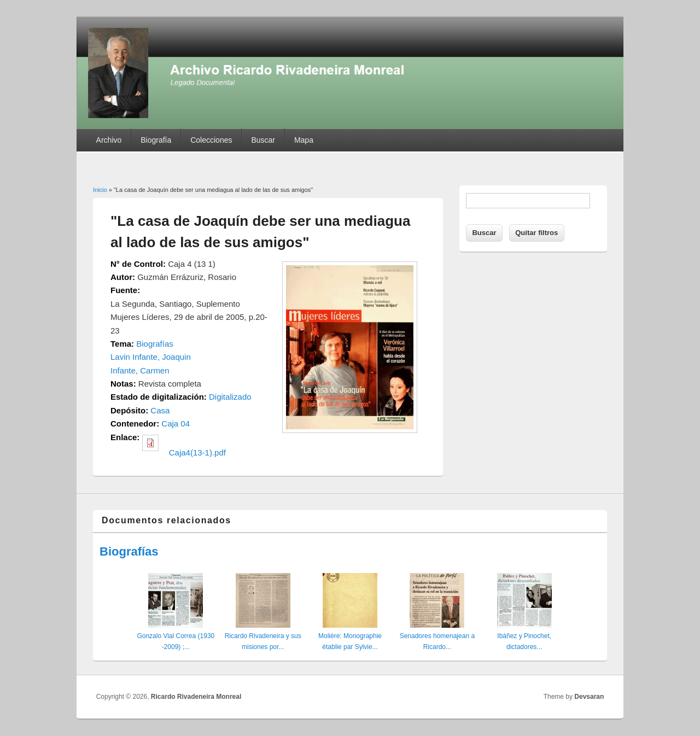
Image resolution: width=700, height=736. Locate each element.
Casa (160, 410)
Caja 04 (176, 424)
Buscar (263, 140)
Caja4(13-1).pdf (197, 452)
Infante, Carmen (140, 370)
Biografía (156, 140)
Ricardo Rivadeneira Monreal (196, 697)
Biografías (155, 344)
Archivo (109, 140)
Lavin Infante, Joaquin (151, 357)
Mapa (304, 140)
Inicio (100, 190)
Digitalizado (230, 397)
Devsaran (589, 697)
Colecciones (211, 140)
